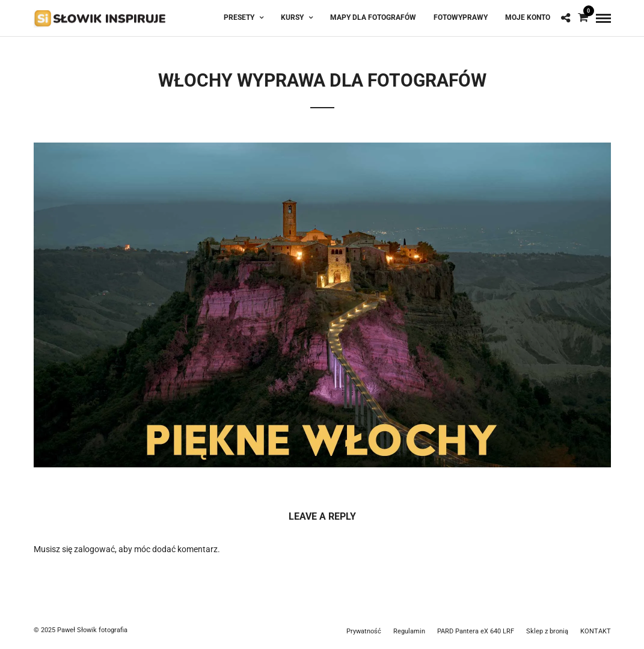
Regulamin (409, 631)
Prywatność (364, 631)
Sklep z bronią (547, 631)
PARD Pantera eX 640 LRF (476, 631)
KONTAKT (596, 631)
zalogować (94, 549)
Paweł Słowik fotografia (92, 630)
